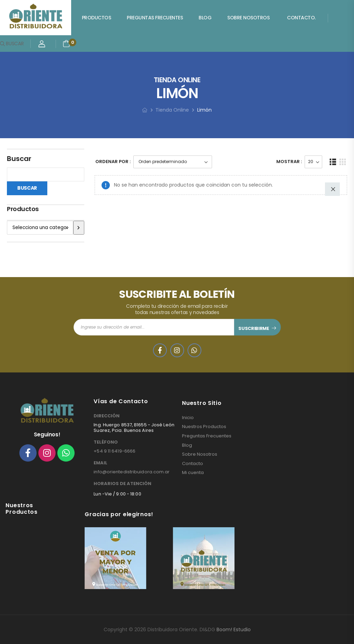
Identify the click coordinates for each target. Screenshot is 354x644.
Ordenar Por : (113, 162)
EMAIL (101, 463)
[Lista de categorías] (40, 228)
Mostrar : (289, 162)
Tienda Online (172, 110)
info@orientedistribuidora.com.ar (132, 472)
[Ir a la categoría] (79, 228)
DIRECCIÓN (107, 416)
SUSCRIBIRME (253, 328)
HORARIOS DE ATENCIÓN (122, 484)
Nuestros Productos (204, 427)
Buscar (19, 159)
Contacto (193, 464)
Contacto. (301, 18)
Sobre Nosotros (248, 18)
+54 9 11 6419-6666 (114, 451)
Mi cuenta (193, 473)
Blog (205, 18)
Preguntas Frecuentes (155, 18)
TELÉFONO (106, 442)
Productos (97, 18)
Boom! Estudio (234, 629)
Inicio (188, 418)
